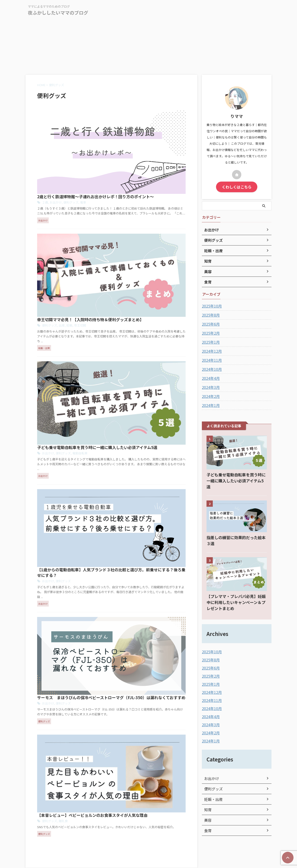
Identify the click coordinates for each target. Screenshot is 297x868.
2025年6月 (210, 323)
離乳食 (135, 420)
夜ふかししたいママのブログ (58, 13)
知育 (207, 794)
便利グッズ (142, 125)
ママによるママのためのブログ (148, 846)
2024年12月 (211, 350)
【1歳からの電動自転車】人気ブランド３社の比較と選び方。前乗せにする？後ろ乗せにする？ (147, 296)
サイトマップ (177, 837)
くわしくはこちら (237, 186)
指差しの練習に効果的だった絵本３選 (236, 531)
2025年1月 (210, 341)
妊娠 (141, 181)
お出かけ (128, 125)
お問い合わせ (154, 837)
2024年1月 (210, 405)
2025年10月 (211, 305)
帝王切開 (151, 181)
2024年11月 (211, 359)
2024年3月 (210, 387)
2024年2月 (210, 396)
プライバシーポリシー (126, 837)
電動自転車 (150, 242)
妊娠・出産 (212, 784)
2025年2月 (210, 332)
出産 (133, 181)
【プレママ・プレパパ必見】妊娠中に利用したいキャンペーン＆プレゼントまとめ (236, 590)
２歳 (118, 125)
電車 (153, 125)
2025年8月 (210, 314)
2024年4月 (210, 377)
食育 (207, 815)
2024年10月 (211, 368)
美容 (207, 805)
